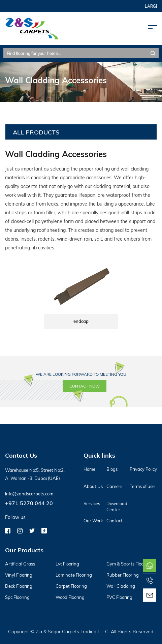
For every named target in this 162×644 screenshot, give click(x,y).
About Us (93, 486)
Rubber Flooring (123, 575)
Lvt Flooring (67, 564)
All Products (36, 132)
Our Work (93, 521)
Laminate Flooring (74, 575)
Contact (115, 521)
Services (92, 503)
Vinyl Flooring (19, 575)
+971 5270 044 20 (29, 503)
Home (89, 469)
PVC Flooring (119, 597)
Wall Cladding (121, 586)
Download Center (117, 507)
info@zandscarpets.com (29, 494)
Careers (114, 486)
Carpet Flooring (71, 586)
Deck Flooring (19, 586)
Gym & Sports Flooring (129, 564)
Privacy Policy (143, 469)
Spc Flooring (17, 597)
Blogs (112, 469)
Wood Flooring (70, 597)
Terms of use (142, 486)
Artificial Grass (20, 564)
